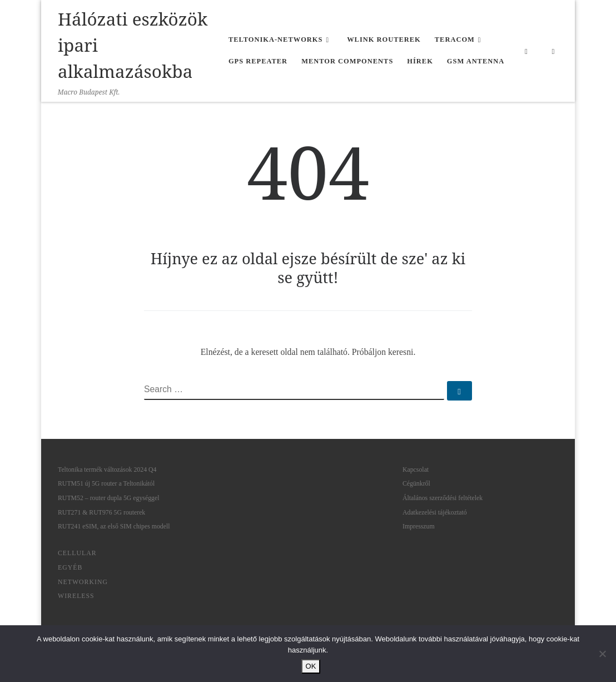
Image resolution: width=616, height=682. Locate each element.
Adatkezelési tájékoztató (435, 512)
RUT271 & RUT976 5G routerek (101, 512)
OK (311, 666)
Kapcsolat (416, 470)
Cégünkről (416, 483)
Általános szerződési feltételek (443, 498)
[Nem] (602, 654)
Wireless (76, 596)
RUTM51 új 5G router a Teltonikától (106, 483)
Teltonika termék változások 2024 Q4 (107, 470)
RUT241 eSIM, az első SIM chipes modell (114, 526)
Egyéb (70, 567)
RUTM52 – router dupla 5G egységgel (109, 498)
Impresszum (419, 526)
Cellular (77, 553)
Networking (83, 582)
